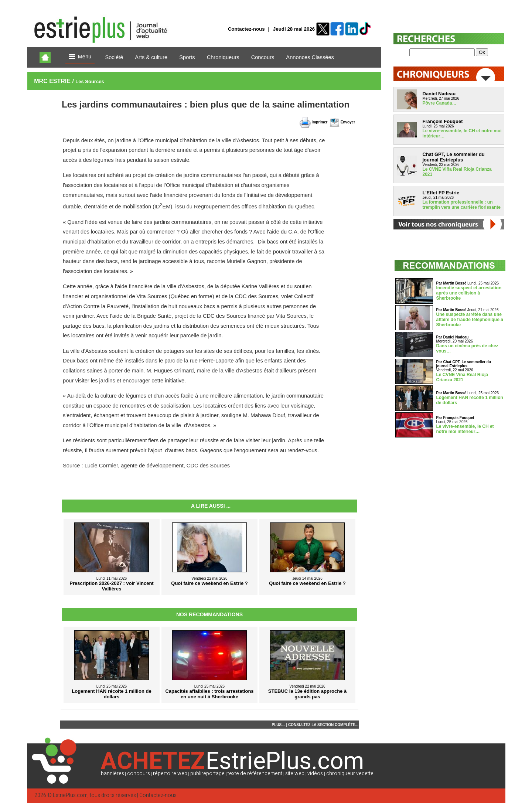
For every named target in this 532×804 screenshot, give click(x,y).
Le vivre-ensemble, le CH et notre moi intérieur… (465, 429)
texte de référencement (255, 774)
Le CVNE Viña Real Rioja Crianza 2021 (462, 377)
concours (139, 774)
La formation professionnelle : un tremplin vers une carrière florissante (462, 205)
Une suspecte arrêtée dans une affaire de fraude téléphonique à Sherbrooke (470, 320)
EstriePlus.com (70, 795)
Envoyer (348, 122)
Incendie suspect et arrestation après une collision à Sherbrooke (469, 293)
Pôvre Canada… (440, 103)
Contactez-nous (246, 29)
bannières (112, 774)
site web (295, 774)
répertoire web (170, 774)
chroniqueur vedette (350, 774)
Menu (80, 57)
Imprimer (320, 122)
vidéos (315, 774)
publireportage (207, 774)
